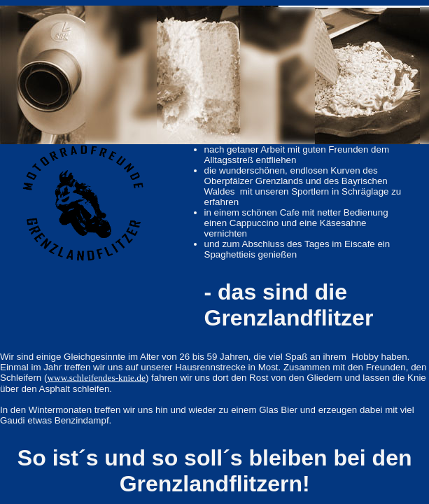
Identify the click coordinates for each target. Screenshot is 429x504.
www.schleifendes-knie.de (96, 378)
